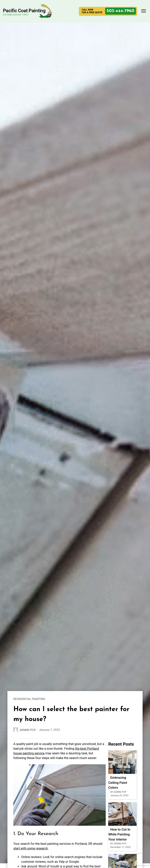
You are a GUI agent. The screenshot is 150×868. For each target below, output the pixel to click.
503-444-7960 (121, 11)
